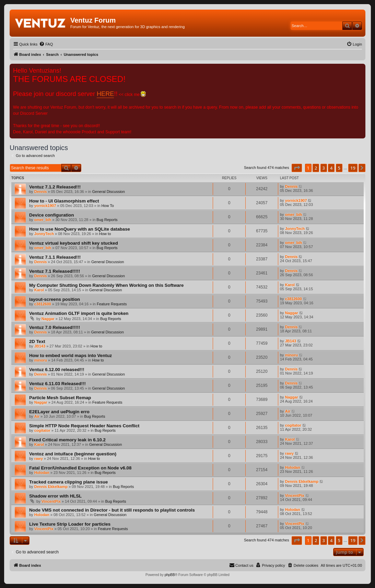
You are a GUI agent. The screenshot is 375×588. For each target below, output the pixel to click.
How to (105, 234)
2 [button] (316, 168)
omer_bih (43, 220)
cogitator (42, 430)
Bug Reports (107, 220)
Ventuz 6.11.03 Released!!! (57, 384)
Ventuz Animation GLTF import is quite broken (79, 313)
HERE (105, 94)
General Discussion (108, 192)
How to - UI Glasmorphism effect (64, 201)
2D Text (37, 341)
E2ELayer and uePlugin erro (59, 412)
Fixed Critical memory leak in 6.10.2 (67, 440)
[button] (297, 168)
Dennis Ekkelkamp (51, 487)
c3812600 (43, 304)
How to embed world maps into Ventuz (71, 356)
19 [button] (353, 168)
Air (37, 416)
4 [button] (331, 168)
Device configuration (51, 215)
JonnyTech (44, 234)
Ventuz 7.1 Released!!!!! (55, 271)
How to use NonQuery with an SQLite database (80, 229)
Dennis (41, 192)
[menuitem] (46, 44)
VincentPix (51, 501)
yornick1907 (45, 206)
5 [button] (339, 168)
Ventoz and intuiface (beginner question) (73, 454)
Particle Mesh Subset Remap (60, 398)
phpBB (170, 575)
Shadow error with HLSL (55, 496)
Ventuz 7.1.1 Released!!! (55, 257)
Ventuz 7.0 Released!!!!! (55, 327)
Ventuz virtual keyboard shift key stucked (74, 243)
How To (107, 206)
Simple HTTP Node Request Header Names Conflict (84, 426)
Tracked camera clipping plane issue (68, 482)
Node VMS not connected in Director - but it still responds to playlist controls (112, 510)
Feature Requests (112, 304)
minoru (41, 360)
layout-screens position (55, 299)
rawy (39, 458)
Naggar (48, 319)
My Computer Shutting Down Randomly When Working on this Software (106, 285)
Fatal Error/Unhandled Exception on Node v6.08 (80, 468)
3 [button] (324, 168)
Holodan (42, 473)
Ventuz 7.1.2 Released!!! (55, 187)
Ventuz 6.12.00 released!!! (57, 370)
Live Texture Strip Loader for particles (70, 524)
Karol (39, 290)
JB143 (40, 346)
